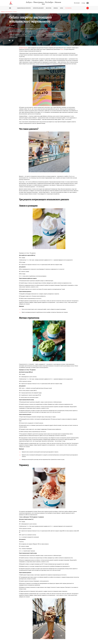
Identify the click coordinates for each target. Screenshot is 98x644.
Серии (62, 8)
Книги (43, 4)
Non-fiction (49, 8)
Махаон (58, 2)
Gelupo (62, 49)
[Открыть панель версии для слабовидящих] (88, 3)
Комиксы (56, 8)
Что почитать (68, 8)
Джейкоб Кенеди (14, 28)
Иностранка (38, 2)
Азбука (29, 2)
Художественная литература (24, 8)
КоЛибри (49, 2)
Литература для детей (38, 8)
